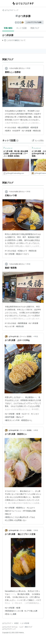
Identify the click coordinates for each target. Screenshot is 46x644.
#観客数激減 (22, 323)
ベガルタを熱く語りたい (17, 68)
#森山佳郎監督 (23, 127)
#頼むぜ (8, 514)
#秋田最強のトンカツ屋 (14, 611)
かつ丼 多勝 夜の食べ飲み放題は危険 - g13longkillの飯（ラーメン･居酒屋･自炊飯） (16, 154)
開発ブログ (28, 627)
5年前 (36, 530)
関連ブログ (35, 28)
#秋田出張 (37, 131)
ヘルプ (21, 627)
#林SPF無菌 (10, 417)
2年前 (28, 68)
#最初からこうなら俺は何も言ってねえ (20, 517)
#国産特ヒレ (21, 508)
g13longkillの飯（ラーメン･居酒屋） (21, 336)
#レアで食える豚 (31, 611)
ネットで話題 (21, 28)
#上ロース (26, 414)
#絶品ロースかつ (22, 254)
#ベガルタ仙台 (11, 127)
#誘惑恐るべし (27, 420)
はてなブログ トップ (10, 10)
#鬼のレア (20, 417)
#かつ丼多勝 (26, 131)
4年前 (36, 336)
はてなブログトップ (9, 629)
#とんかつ (31, 508)
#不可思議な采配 (29, 511)
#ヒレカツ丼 (10, 326)
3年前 (28, 192)
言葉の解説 (8, 28)
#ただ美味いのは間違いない (16, 520)
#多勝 (18, 414)
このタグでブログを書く (34, 22)
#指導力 (8, 131)
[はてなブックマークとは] (17, 140)
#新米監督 (34, 127)
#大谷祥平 (16, 131)
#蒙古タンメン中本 (12, 420)
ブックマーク (8, 148)
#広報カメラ (22, 251)
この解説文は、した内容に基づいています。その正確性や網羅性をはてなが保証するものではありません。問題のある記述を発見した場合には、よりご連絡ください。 (14, 41)
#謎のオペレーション (13, 511)
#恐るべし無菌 (11, 614)
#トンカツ (35, 414)
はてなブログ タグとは (10, 627)
